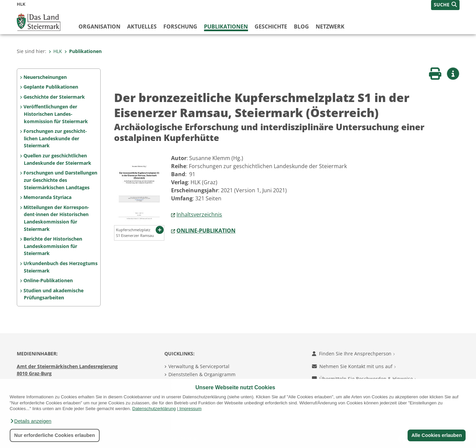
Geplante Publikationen (51, 87)
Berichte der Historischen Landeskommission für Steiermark (53, 246)
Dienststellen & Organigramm (202, 374)
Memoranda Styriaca (47, 197)
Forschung (180, 27)
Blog (301, 27)
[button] (31, 421)
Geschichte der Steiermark (54, 97)
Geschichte (271, 27)
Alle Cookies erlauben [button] (436, 435)
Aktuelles (142, 27)
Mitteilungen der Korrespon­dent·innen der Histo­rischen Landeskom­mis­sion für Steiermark (56, 218)
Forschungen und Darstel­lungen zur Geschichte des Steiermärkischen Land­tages (60, 180)
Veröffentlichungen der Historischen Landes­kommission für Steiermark (56, 114)
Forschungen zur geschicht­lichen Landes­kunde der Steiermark (55, 138)
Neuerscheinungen (45, 77)
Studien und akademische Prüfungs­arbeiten (54, 294)
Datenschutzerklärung (154, 409)
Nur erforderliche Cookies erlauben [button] (55, 435)
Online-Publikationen (48, 280)
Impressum (191, 409)
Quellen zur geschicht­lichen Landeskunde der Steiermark (57, 159)
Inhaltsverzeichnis (199, 214)
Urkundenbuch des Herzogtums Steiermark (61, 267)
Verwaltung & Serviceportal (199, 366)
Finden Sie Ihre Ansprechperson (353, 354)
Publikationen (226, 27)
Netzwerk (330, 27)
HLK (55, 51)
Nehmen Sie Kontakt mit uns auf (354, 366)
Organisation (99, 27)
